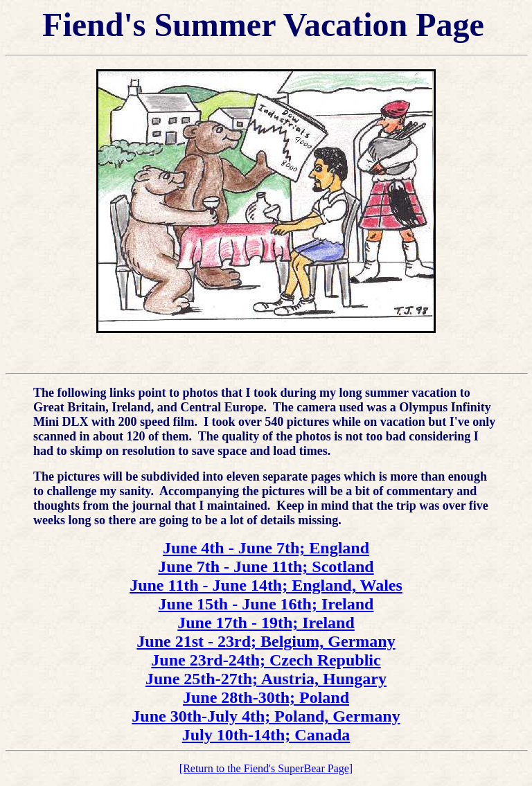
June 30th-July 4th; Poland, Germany (266, 716)
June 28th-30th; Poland (266, 697)
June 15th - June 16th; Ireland (266, 604)
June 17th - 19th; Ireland (266, 623)
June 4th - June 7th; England (266, 548)
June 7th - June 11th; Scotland (266, 566)
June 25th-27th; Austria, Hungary (266, 679)
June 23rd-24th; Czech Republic (266, 660)
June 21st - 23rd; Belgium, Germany (266, 641)
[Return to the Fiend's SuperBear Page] (266, 768)
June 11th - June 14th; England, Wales (266, 585)
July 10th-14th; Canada (266, 735)
